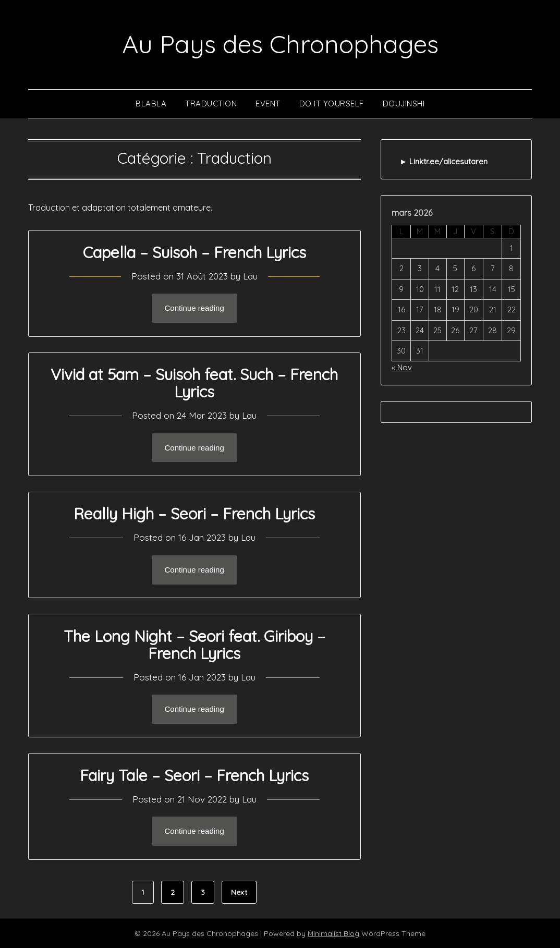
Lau (250, 276)
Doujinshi (404, 103)
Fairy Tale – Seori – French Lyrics (194, 775)
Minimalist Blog (333, 933)
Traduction (211, 103)
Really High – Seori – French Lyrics (194, 513)
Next (239, 892)
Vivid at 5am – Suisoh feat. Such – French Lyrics (194, 382)
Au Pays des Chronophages (280, 44)
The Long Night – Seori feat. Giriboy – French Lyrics (194, 644)
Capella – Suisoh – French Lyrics (194, 252)
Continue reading (194, 308)
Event (268, 103)
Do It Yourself (332, 103)
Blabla (151, 103)
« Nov (402, 367)
